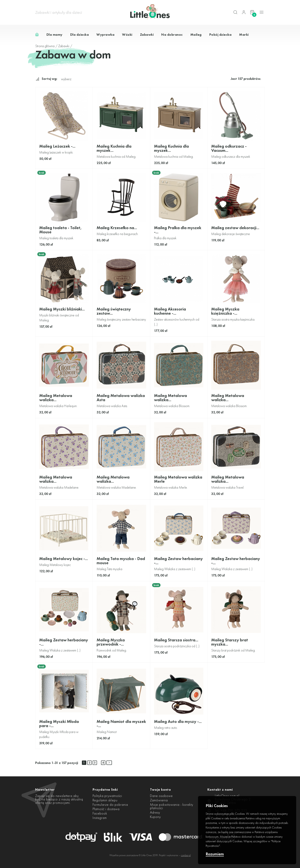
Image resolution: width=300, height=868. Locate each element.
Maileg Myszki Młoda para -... (59, 724)
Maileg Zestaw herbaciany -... (178, 561)
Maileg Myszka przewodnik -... (111, 642)
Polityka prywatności (107, 796)
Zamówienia (159, 800)
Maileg (196, 34)
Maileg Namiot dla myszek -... (121, 724)
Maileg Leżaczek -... (57, 146)
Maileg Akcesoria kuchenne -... (170, 311)
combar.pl (186, 855)
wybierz (66, 79)
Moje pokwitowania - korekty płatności (172, 806)
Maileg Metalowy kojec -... (64, 559)
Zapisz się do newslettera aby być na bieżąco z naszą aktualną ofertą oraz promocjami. (59, 799)
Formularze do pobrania (110, 805)
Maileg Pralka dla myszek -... (178, 230)
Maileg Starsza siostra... (176, 640)
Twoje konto (161, 789)
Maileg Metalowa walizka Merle (178, 479)
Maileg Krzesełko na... (117, 228)
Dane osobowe (161, 796)
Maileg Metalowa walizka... (56, 398)
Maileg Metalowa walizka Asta (121, 398)
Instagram (100, 818)
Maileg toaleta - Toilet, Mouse (60, 230)
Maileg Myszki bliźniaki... (62, 309)
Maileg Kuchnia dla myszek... (114, 148)
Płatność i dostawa (106, 809)
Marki (244, 34)
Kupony (155, 817)
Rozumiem (215, 854)
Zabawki (147, 34)
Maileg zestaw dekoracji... (235, 228)
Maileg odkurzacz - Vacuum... (229, 148)
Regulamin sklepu (105, 800)
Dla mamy (55, 34)
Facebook (100, 813)
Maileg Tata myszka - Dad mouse (121, 561)
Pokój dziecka (221, 34)
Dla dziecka (80, 34)
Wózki (127, 34)
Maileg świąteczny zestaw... (114, 311)
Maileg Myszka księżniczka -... (225, 311)
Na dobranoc (172, 34)
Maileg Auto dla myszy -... (178, 721)
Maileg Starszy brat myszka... (230, 642)
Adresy (155, 812)
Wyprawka (105, 34)
